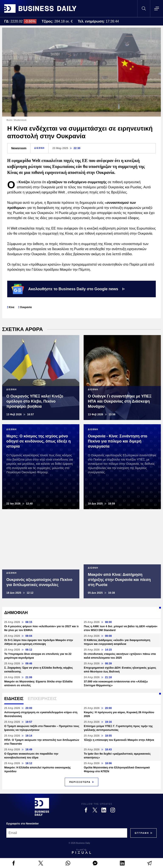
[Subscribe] (142, 833)
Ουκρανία (26, 307)
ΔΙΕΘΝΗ (39, 148)
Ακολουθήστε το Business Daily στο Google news (68, 289)
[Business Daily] (42, 807)
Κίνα (11, 307)
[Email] (67, 833)
